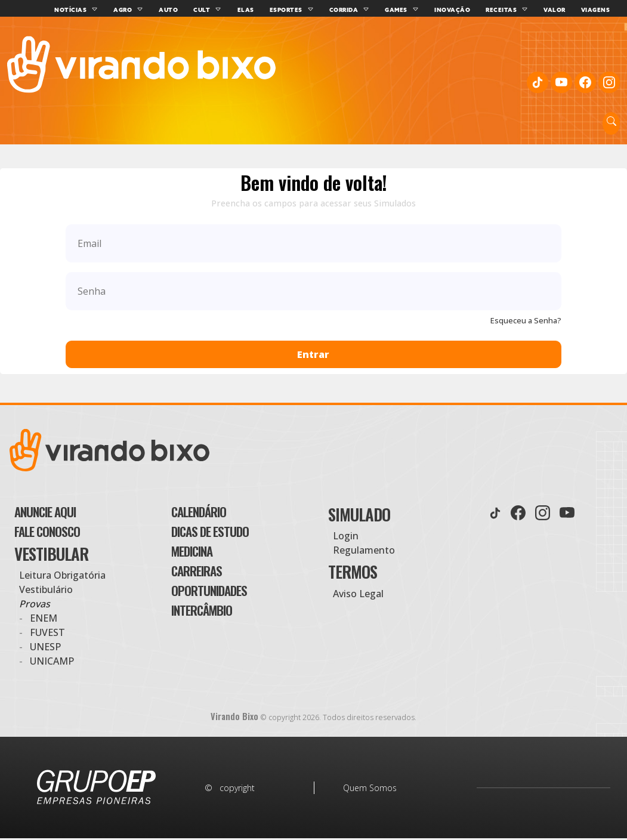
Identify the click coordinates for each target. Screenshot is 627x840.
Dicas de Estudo (223, 533)
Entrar (313, 349)
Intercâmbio (213, 630)
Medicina (201, 558)
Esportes (296, 10)
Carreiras (206, 581)
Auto (178, 10)
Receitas (511, 10)
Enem (44, 622)
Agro (132, 10)
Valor (564, 10)
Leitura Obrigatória (62, 579)
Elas (255, 10)
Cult (211, 10)
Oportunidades (222, 606)
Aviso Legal (358, 588)
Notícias (80, 10)
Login (346, 530)
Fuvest (47, 636)
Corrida (353, 10)
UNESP (45, 650)
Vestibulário (46, 593)
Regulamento (364, 545)
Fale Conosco (58, 533)
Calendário (209, 509)
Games (406, 10)
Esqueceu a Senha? (526, 315)
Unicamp (52, 665)
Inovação (462, 10)
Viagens (605, 10)
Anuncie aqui (57, 509)
